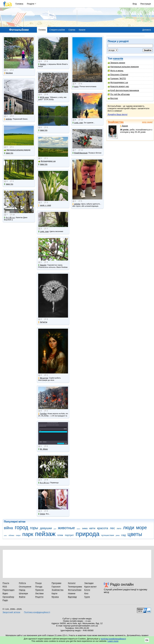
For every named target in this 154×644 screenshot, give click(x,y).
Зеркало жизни (116, 63)
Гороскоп (56, 587)
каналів (118, 59)
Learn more (113, 641)
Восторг (113, 98)
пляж (60, 535)
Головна (19, 4)
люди (129, 528)
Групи (87, 597)
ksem (75, 87)
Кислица (8, 73)
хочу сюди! (147, 122)
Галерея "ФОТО (117, 78)
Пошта (6, 583)
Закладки (89, 583)
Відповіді (72, 597)
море (141, 528)
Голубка (42, 414)
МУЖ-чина (43, 97)
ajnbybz (8, 119)
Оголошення (25, 587)
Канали (82, 30)
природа (87, 534)
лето (119, 528)
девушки (46, 528)
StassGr (42, 265)
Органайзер (8, 597)
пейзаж (45, 534)
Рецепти (39, 597)
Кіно (86, 593)
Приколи (39, 590)
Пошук (38, 583)
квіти (92, 528)
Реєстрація (146, 4)
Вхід (135, 4)
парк (28, 534)
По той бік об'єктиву (119, 94)
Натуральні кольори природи (123, 67)
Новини (72, 593)
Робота (22, 583)
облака (11, 535)
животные (66, 528)
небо (5, 536)
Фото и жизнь (116, 71)
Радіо (5, 600)
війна (8, 528)
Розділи (31, 4)
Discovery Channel (118, 75)
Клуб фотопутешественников (123, 90)
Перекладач (8, 590)
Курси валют (90, 587)
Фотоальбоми (75, 590)
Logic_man (43, 231)
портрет (69, 535)
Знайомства (116, 122)
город (22, 527)
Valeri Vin (9, 153)
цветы (135, 534)
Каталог (72, 583)
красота (103, 528)
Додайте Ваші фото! (118, 114)
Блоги (87, 590)
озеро (18, 535)
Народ (22, 590)
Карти (54, 593)
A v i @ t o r (9, 218)
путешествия (108, 535)
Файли (22, 597)
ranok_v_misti (45, 205)
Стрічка (72, 30)
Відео (5, 593)
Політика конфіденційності (37, 612)
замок (78, 529)
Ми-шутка (43, 378)
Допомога (147, 30)
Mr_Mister (43, 449)
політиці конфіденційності (113, 639)
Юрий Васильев (80, 153)
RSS (5, 587)
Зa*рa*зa (43, 322)
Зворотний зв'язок (11, 612)
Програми (56, 583)
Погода (39, 587)
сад (124, 535)
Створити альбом (57, 30)
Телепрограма (75, 587)
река (118, 535)
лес (113, 528)
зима (85, 528)
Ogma (41, 514)
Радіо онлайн (122, 584)
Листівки (39, 593)
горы (34, 528)
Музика (55, 597)
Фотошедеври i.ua (118, 82)
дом (55, 529)
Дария (124, 126)
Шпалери (23, 593)
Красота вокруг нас (118, 86)
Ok (147, 640)
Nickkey (42, 64)
